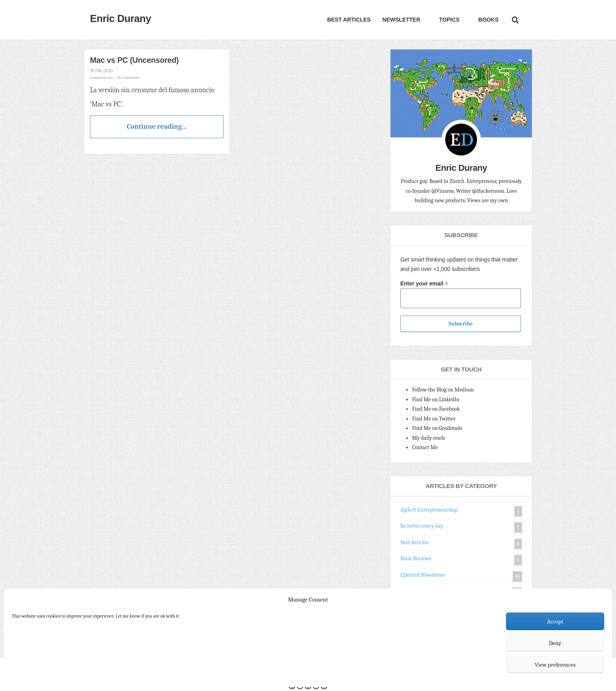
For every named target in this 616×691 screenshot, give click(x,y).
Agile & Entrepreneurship (429, 510)
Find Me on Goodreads (437, 428)
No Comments (128, 78)
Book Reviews (416, 558)
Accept (555, 622)
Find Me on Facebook (436, 409)
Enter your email (424, 284)
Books (488, 20)
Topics (449, 20)
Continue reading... (157, 127)
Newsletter (401, 20)
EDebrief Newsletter (423, 575)
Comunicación (101, 78)
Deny (555, 643)
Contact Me (425, 447)
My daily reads (429, 438)
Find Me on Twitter (434, 419)
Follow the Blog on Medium (443, 390)
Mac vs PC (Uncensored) (134, 60)
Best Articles (349, 20)
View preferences (555, 665)
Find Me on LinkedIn (436, 399)
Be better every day (422, 526)
